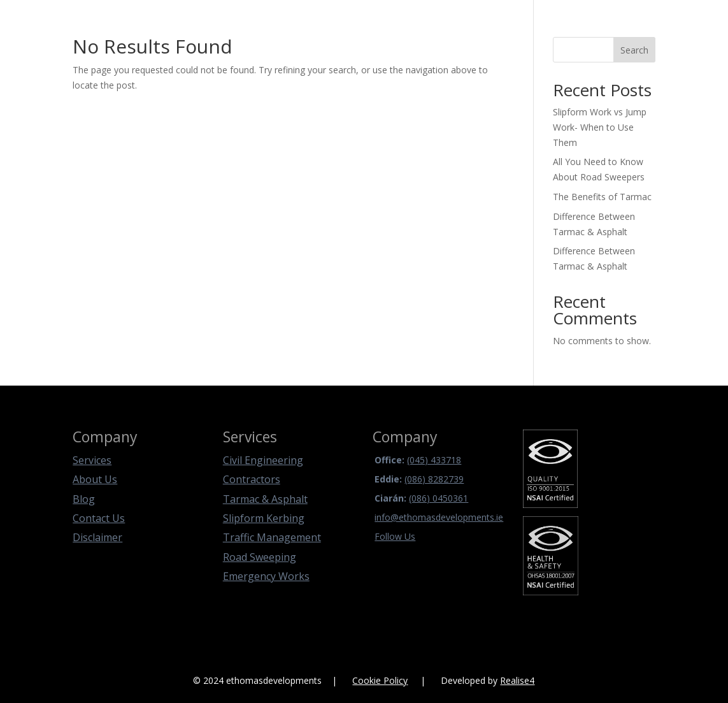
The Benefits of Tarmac (602, 197)
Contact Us (99, 518)
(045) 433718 (434, 460)
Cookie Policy (380, 680)
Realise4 (517, 680)
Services (92, 460)
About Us (95, 479)
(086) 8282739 (434, 479)
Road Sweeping (260, 557)
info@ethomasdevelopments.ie (439, 517)
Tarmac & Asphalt (265, 499)
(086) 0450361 (439, 498)
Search (634, 50)
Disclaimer (97, 537)
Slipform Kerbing (264, 518)
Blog (84, 499)
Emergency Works (266, 576)
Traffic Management (272, 537)
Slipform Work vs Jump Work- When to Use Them (600, 127)
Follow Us (395, 536)
